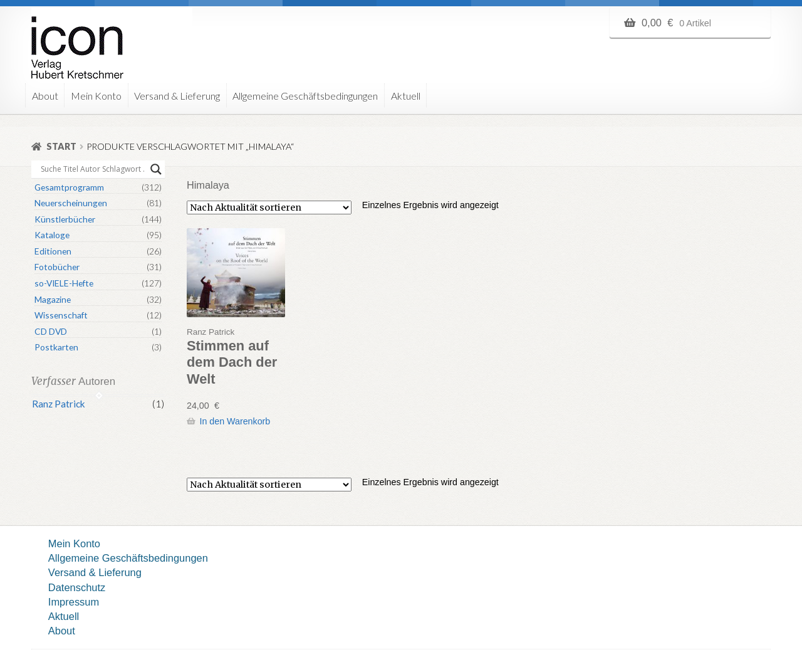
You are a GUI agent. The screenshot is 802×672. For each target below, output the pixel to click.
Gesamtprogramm (69, 187)
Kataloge (52, 235)
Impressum (74, 602)
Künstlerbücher (65, 219)
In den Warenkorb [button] (235, 421)
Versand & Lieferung (177, 96)
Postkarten (56, 347)
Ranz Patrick (59, 404)
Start (61, 146)
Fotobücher (57, 267)
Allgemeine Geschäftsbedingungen (305, 96)
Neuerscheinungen (71, 203)
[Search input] (92, 169)
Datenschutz (77, 587)
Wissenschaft (61, 315)
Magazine (53, 299)
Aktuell (406, 96)
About (45, 96)
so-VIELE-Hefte (64, 283)
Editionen (53, 251)
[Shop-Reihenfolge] (269, 207)
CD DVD (51, 331)
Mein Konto (96, 96)
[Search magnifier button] (156, 169)
